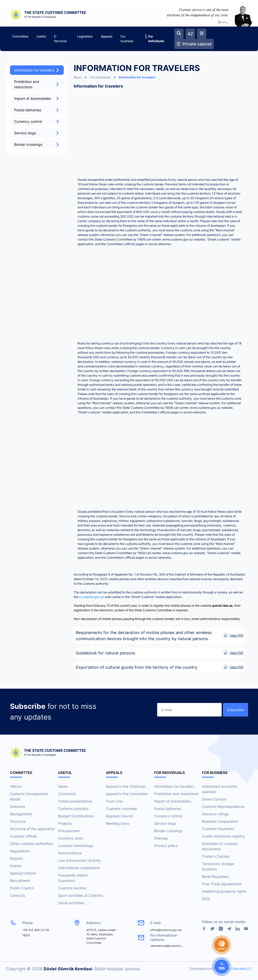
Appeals (107, 36)
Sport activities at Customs (81, 895)
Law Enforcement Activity (79, 860)
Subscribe (235, 710)
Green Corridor (214, 799)
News (63, 786)
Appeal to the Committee (127, 794)
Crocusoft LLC (241, 969)
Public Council (22, 888)
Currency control (37, 121)
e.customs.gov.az (92, 597)
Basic (78, 77)
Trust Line (114, 801)
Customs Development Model (29, 796)
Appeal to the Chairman (126, 786)
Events (16, 866)
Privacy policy (166, 846)
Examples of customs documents (220, 846)
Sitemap (161, 838)
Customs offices (23, 836)
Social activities (71, 903)
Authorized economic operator (220, 789)
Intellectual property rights (224, 891)
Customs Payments (218, 829)
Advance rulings (215, 814)
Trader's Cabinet (216, 856)
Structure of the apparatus (32, 829)
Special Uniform (23, 873)
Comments (67, 794)
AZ (190, 34)
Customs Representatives (223, 806)
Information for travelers (37, 70)
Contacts (18, 895)
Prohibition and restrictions (37, 84)
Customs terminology (76, 846)
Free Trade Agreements (222, 884)
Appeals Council (119, 816)
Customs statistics (73, 809)
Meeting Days (117, 823)
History (16, 786)
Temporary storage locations (218, 866)
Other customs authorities (31, 844)
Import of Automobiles (37, 98)
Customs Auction (72, 888)
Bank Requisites (215, 876)
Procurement (69, 831)
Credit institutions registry (223, 836)
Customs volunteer (122, 809)
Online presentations (75, 801)
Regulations (20, 851)
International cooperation (79, 868)
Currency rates (71, 838)
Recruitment (20, 881)
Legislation (85, 36)
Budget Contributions (76, 816)
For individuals (155, 39)
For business (127, 39)
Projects (65, 823)
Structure (18, 821)
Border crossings (37, 144)
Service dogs (37, 133)
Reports (17, 858)
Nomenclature (70, 853)
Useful (41, 36)
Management (21, 814)
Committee (20, 36)
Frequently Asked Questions (73, 878)
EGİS (206, 899)
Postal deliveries (37, 110)
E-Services (60, 39)
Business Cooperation (220, 821)
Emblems (18, 806)
